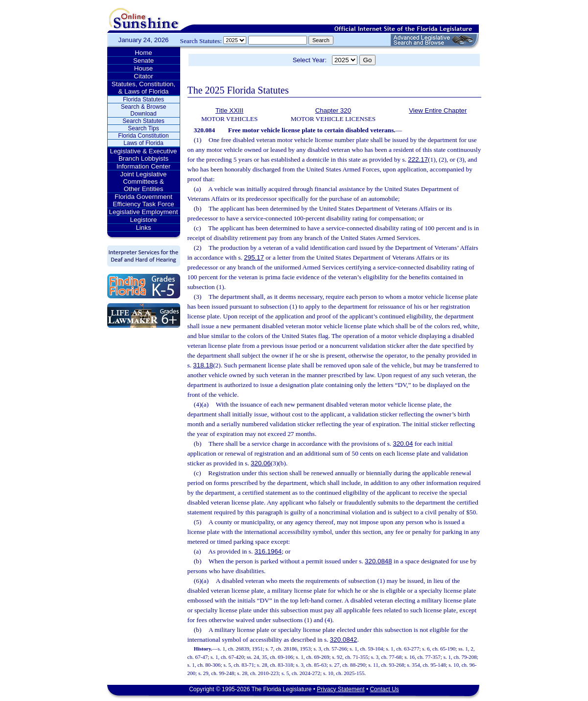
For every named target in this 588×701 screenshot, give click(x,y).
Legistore (144, 220)
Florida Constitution (143, 136)
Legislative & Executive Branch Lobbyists (143, 155)
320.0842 (344, 640)
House (144, 68)
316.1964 (268, 551)
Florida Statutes (143, 99)
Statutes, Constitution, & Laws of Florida (143, 88)
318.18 (203, 365)
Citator (143, 76)
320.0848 (378, 561)
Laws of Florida (143, 143)
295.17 (254, 257)
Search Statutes (143, 121)
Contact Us (384, 689)
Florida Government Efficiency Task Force (143, 200)
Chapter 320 (333, 110)
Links (143, 228)
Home (143, 53)
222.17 (418, 159)
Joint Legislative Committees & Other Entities (144, 181)
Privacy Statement (341, 689)
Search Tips (143, 128)
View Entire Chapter (438, 110)
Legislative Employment (144, 212)
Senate (143, 60)
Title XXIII (229, 110)
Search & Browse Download (144, 110)
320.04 (403, 444)
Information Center (143, 166)
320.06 (261, 463)
